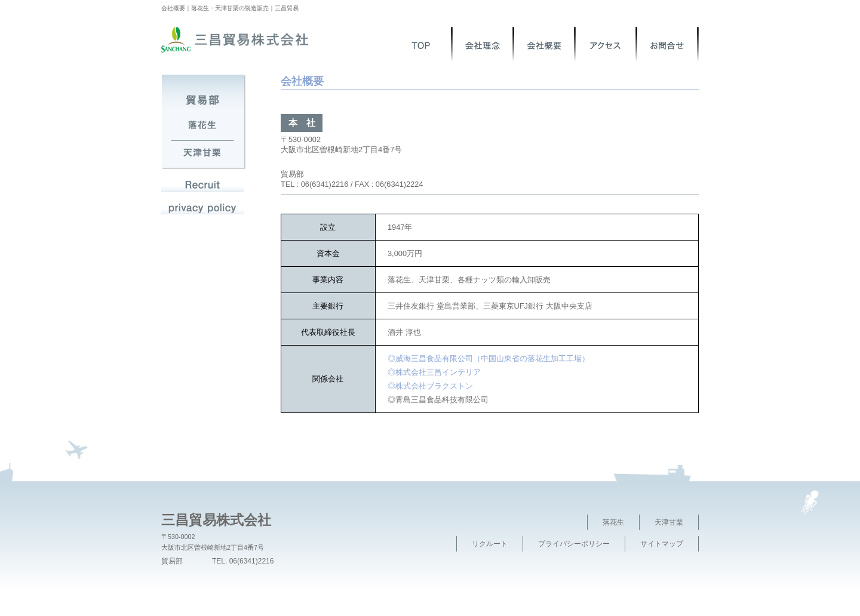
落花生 (613, 522)
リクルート (490, 544)
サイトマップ (662, 544)
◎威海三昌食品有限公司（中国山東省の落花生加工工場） (489, 358)
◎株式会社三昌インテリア (434, 372)
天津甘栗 (669, 522)
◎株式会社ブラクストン (430, 386)
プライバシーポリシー (574, 544)
